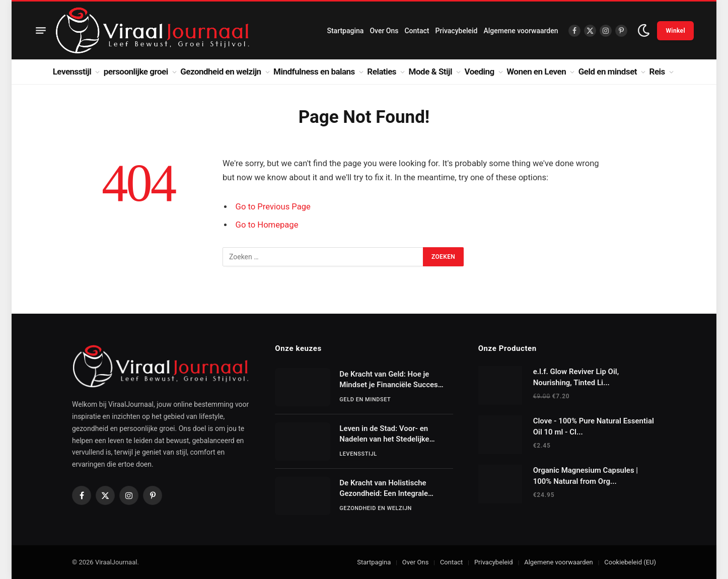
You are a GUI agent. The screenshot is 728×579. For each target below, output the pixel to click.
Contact (417, 31)
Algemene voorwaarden (521, 31)
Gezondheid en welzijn (221, 71)
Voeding (480, 71)
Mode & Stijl (430, 71)
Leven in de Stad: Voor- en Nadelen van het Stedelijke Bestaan (384, 435)
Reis (657, 71)
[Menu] (41, 31)
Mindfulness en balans (314, 71)
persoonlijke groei (136, 71)
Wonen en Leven (536, 71)
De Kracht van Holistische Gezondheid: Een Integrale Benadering (384, 489)
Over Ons (384, 31)
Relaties (382, 71)
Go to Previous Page (273, 207)
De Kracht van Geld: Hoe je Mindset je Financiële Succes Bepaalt (388, 380)
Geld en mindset (608, 71)
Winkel (675, 31)
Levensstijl (72, 71)
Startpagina (345, 31)
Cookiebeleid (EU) (630, 562)
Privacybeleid (457, 31)
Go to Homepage (267, 225)
